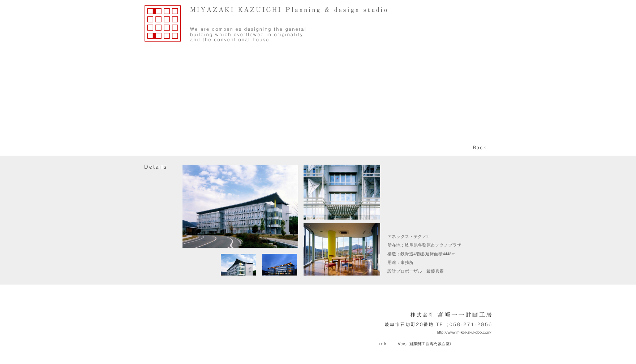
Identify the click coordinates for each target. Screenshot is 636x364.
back (480, 148)
